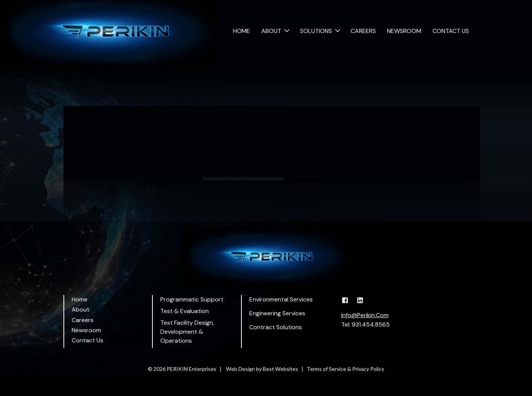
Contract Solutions (276, 327)
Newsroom (404, 31)
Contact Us (451, 31)
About (271, 31)
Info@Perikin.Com (365, 315)
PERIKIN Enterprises (191, 369)
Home (242, 31)
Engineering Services (277, 313)
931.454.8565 (371, 324)
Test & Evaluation (185, 311)
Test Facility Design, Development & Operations (187, 332)
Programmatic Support (192, 299)
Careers (363, 31)
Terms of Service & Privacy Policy (345, 369)
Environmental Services (281, 299)
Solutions (316, 31)
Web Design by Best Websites (262, 369)
